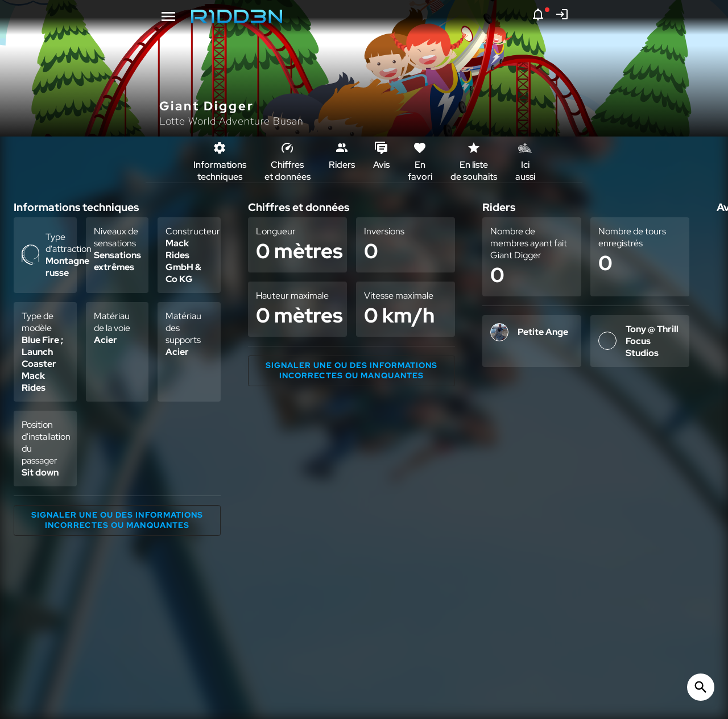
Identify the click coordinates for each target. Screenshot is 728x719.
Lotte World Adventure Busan (231, 121)
